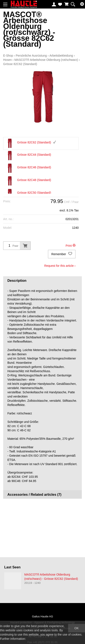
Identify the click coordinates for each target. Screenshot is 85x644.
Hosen (7, 60)
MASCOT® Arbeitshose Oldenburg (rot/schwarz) (46, 60)
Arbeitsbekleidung (61, 56)
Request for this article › (60, 266)
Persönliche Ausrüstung (31, 56)
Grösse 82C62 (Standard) (20, 64)
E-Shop (8, 56)
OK (77, 628)
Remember (62, 254)
